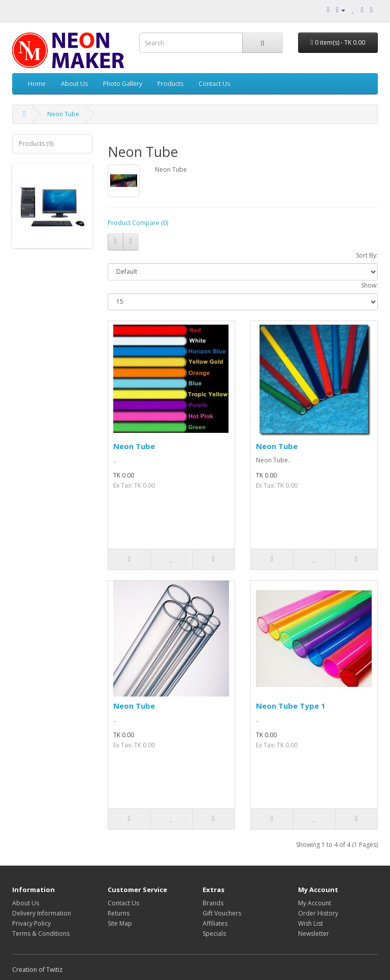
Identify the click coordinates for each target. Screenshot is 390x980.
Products (170, 84)
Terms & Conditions (41, 934)
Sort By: (367, 255)
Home (37, 84)
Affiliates (215, 923)
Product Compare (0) (138, 223)
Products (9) (36, 144)
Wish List (311, 923)
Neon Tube (63, 114)
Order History (318, 913)
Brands (213, 903)
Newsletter (314, 934)
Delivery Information (42, 913)
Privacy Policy (31, 923)
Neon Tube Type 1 (291, 706)
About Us (74, 84)
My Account (315, 903)
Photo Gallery (123, 84)
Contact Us (214, 84)
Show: (369, 285)
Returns (119, 913)
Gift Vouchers (222, 913)
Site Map (120, 923)
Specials (214, 934)
